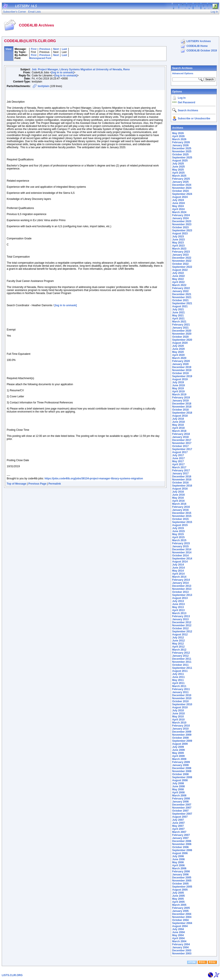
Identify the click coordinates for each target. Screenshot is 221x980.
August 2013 (180, 598)
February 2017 (181, 470)
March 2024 (179, 212)
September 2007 (182, 814)
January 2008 (180, 802)
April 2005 (178, 902)
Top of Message (16, 484)
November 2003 (182, 954)
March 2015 (179, 540)
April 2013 (178, 610)
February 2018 (181, 434)
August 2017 (180, 452)
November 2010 (182, 698)
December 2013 (182, 586)
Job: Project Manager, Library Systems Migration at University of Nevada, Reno (81, 69)
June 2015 (178, 531)
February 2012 (181, 653)
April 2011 (178, 683)
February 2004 (181, 944)
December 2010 (182, 695)
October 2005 (180, 884)
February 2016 (181, 507)
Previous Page (37, 484)
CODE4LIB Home (197, 46)
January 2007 (180, 838)
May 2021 (178, 316)
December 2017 (182, 440)
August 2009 (180, 744)
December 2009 (182, 732)
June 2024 (178, 203)
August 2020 (180, 343)
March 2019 (179, 395)
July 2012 (178, 638)
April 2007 (178, 829)
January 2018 (180, 437)
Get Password (186, 102)
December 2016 (182, 477)
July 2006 (178, 856)
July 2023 (178, 237)
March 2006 (179, 868)
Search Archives (182, 68)
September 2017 (182, 449)
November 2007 (182, 808)
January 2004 (180, 947)
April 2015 (178, 537)
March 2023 (179, 249)
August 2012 (180, 635)
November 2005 (182, 881)
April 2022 (178, 282)
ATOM (192, 962)
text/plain (44, 86)
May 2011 (178, 680)
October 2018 (180, 410)
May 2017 (178, 461)
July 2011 (178, 674)
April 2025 (178, 173)
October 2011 (180, 665)
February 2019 (181, 398)
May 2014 (178, 571)
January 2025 (180, 182)
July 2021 (178, 309)
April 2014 (178, 574)
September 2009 (182, 741)
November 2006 (182, 844)
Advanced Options (183, 73)
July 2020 (178, 346)
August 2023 (180, 233)
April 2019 (178, 391)
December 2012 (182, 622)
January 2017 (180, 474)
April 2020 (178, 355)
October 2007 (180, 811)
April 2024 (178, 209)
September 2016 (182, 486)
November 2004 (182, 917)
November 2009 (182, 735)
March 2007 (179, 832)
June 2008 (178, 786)
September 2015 (182, 522)
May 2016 (178, 498)
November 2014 (182, 552)
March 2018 (179, 431)
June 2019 (178, 385)
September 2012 (182, 631)
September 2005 (182, 887)
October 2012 (180, 628)
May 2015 (178, 534)
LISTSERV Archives (199, 41)
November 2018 (182, 407)
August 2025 (180, 161)
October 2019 (180, 373)
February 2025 (181, 179)
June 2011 (178, 677)
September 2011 (182, 668)
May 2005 (178, 899)
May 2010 (178, 717)
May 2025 (178, 170)
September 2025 (182, 158)
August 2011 (180, 671)
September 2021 (182, 303)
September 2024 (182, 194)
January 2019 (180, 401)
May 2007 (178, 826)
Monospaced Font (40, 58)
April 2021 (178, 319)
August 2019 (180, 379)
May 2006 (178, 862)
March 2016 (179, 504)
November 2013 (182, 589)
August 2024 (180, 197)
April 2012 (178, 647)
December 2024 (182, 185)
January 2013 (180, 619)
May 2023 (178, 243)
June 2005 (178, 896)
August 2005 (180, 890)
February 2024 (181, 215)
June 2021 (178, 312)
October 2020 (180, 337)
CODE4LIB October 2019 (202, 51)
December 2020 (182, 331)
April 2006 (178, 865)
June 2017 (178, 458)
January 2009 (180, 765)
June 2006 (178, 859)
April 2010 (178, 720)
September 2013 (182, 595)
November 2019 (182, 370)
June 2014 (178, 568)
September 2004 (182, 923)
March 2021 (179, 322)
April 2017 (178, 464)
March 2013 (179, 613)
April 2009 (178, 756)
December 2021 (182, 294)
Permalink (55, 484)
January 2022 (180, 291)
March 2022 (179, 285)
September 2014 (182, 559)
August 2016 (180, 489)
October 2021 (180, 300)
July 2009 (178, 747)
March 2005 (179, 905)
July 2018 (178, 419)
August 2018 (180, 416)
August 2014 (180, 562)
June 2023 (178, 240)
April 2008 (178, 793)
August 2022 (180, 270)
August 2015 (180, 525)
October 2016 (180, 483)
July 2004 (178, 929)
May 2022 (178, 279)
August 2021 (180, 306)
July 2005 (178, 893)
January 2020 (180, 364)
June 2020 (178, 349)
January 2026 (180, 145)
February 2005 (181, 908)
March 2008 (179, 796)
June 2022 (178, 276)
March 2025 (179, 176)
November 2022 (182, 261)
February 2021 (181, 325)
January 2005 (180, 911)
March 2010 (179, 723)
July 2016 (178, 492)
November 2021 (182, 297)
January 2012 (180, 656)
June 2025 (178, 167)
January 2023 (180, 255)
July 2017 (178, 455)
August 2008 (180, 780)
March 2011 (179, 686)
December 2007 (182, 805)
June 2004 (178, 932)
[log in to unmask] (62, 72)
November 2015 (182, 516)
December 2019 (182, 367)
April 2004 (178, 938)
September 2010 (182, 704)
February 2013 (181, 616)
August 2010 (180, 707)
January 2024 (180, 218)
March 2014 (179, 577)
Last (64, 49)
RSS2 (212, 962)
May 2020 (178, 352)
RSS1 (202, 962)
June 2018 (178, 422)
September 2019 (182, 376)
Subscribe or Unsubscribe (194, 118)
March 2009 (179, 759)
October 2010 (180, 701)
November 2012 (182, 625)
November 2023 (182, 224)
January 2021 (180, 328)
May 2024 (178, 206)
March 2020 (179, 358)
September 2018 (182, 413)
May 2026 (178, 133)
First (34, 49)
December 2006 (182, 841)
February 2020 (181, 361)
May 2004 (178, 935)
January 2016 (180, 510)
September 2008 (182, 777)
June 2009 (178, 750)
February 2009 (181, 762)
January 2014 (180, 583)
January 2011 (180, 692)
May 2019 (178, 388)
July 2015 (178, 528)
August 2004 (180, 926)
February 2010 (181, 726)
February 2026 (181, 142)
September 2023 (182, 230)
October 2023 (180, 227)
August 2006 (180, 853)
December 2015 (182, 513)
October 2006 (180, 847)
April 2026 (178, 136)
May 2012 (178, 644)
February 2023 (181, 252)
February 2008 (181, 799)
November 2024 (182, 188)
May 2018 (178, 425)
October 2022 (180, 264)
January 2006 (180, 875)
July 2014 (178, 565)
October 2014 (180, 556)
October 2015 (180, 519)
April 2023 (178, 246)
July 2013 (178, 601)
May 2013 (178, 607)
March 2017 (179, 467)
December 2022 (182, 258)
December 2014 (182, 549)
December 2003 (182, 950)
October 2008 (180, 774)
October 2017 (180, 446)
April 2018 (178, 428)
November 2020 (182, 334)
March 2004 (179, 941)
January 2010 (180, 729)
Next (56, 49)
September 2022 (182, 267)
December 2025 (182, 148)
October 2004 (180, 920)
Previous (45, 49)
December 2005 (182, 878)
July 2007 (178, 820)
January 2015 (180, 546)
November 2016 (182, 480)
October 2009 (180, 738)
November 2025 (182, 151)
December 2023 (182, 221)
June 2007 (178, 823)
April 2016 (178, 501)
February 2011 (181, 689)
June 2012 (178, 641)
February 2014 (181, 580)
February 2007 (181, 835)
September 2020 (182, 340)
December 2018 (182, 404)
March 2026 (179, 139)
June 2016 (178, 495)
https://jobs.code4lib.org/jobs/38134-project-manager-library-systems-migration (94, 478)
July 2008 (178, 783)
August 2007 (180, 817)
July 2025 (178, 164)
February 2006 (181, 871)
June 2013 (178, 604)
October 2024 (180, 191)
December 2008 (182, 768)
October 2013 (180, 592)
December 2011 (182, 659)
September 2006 (182, 850)
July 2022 (178, 273)
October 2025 (180, 155)
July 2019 (178, 382)
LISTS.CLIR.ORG (12, 975)
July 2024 (178, 200)
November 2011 (182, 662)
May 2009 (178, 753)
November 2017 (182, 443)
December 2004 (182, 914)
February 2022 (181, 288)
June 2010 (178, 714)
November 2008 (182, 771)
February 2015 (181, 543)
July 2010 (178, 710)
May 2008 (178, 789)
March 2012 (179, 650)
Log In (182, 98)
